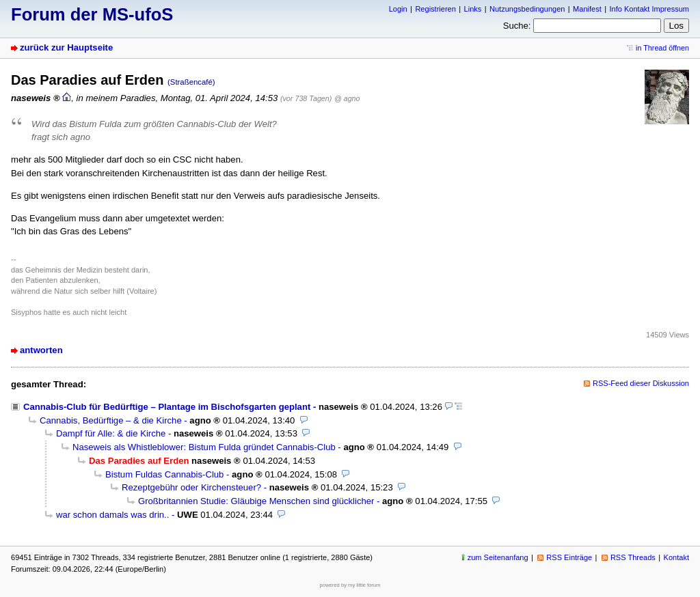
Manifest (587, 9)
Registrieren (435, 9)
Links (473, 9)
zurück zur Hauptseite (66, 47)
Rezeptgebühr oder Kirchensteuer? (191, 487)
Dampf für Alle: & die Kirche (111, 433)
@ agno (347, 98)
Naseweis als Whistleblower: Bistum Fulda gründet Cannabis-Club (204, 447)
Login (398, 9)
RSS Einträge (569, 557)
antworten (41, 350)
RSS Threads (633, 557)
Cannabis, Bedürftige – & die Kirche (111, 420)
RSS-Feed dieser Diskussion (641, 383)
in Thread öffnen (662, 48)
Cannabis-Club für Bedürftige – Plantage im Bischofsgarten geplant (167, 407)
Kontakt (676, 557)
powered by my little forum (350, 585)
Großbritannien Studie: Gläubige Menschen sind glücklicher (256, 501)
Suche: (517, 26)
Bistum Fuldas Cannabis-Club (164, 474)
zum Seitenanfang (498, 557)
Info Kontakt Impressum (650, 9)
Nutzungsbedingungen (527, 9)
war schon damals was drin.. (112, 515)
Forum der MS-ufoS (92, 14)
